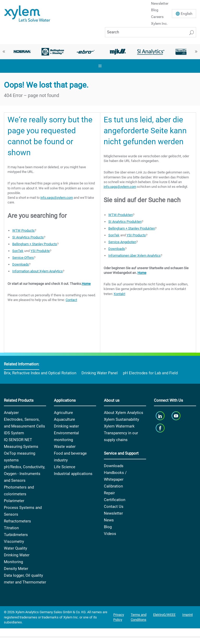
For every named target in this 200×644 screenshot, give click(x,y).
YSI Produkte (40, 251)
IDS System (14, 433)
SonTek (18, 251)
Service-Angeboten (122, 242)
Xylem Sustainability (121, 419)
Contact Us (114, 507)
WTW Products (23, 230)
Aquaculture (64, 419)
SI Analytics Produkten (125, 222)
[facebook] (161, 428)
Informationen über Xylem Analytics (135, 255)
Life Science (65, 467)
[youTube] (177, 416)
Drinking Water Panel (100, 373)
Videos (110, 534)
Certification (115, 500)
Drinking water (66, 426)
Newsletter (113, 513)
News (109, 520)
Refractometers (17, 521)
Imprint (187, 615)
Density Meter (16, 569)
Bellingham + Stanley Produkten (132, 228)
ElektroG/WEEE (164, 615)
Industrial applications (73, 474)
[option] (20, 52)
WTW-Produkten (121, 215)
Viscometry (14, 541)
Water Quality (15, 548)
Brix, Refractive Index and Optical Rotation (40, 373)
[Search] (151, 32)
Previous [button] (4, 52)
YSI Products (136, 235)
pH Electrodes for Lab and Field (150, 373)
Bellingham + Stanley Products (35, 244)
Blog (155, 10)
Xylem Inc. (159, 23)
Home (86, 284)
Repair (109, 493)
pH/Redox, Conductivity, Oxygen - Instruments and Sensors (24, 474)
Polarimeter (14, 501)
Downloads (21, 264)
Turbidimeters (16, 535)
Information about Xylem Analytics (37, 271)
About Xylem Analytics (124, 413)
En (187, 14)
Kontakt (120, 294)
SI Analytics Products (28, 237)
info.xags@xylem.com (57, 198)
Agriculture (63, 413)
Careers (157, 17)
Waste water (65, 447)
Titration (11, 528)
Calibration (113, 486)
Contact (71, 300)
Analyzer (11, 413)
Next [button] (196, 52)
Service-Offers (23, 258)
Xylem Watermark (119, 426)
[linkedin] (161, 416)
